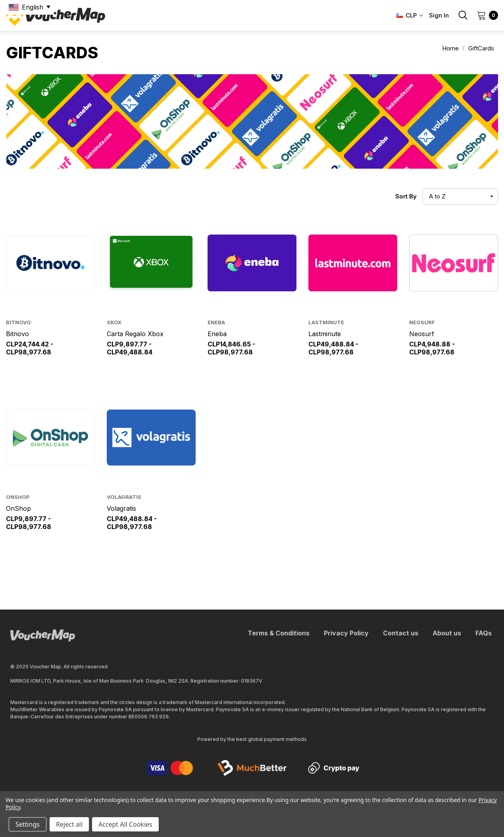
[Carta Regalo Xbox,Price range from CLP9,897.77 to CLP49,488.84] (151, 263)
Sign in (439, 15)
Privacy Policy (346, 633)
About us (447, 633)
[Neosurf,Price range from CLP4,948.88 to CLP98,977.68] (454, 263)
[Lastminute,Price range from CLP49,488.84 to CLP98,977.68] (353, 263)
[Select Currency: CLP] (407, 16)
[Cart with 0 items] (485, 15)
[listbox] (460, 196)
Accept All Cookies (125, 824)
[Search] (463, 15)
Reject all (69, 824)
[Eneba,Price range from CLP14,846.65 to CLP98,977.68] (252, 263)
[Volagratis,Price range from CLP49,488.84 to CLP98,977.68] (151, 438)
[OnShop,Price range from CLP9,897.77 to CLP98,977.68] (50, 438)
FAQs (484, 633)
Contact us (401, 633)
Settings (28, 824)
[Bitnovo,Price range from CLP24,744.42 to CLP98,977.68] (50, 263)
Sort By (406, 196)
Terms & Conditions (279, 633)
